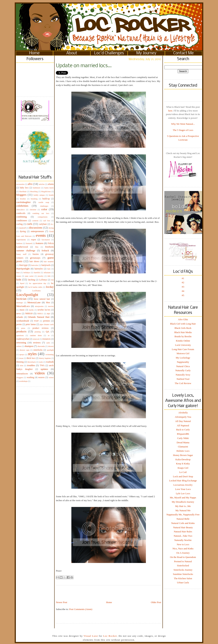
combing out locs (41, 213)
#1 (183, 278)
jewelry (41, 276)
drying (51, 228)
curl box (47, 221)
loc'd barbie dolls (35, 287)
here (170, 111)
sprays (22, 354)
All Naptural (183, 425)
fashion (19, 243)
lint (52, 280)
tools (41, 362)
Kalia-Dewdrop (183, 459)
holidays (27, 273)
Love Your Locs (183, 489)
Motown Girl (183, 353)
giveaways (35, 258)
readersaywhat (23, 339)
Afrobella (183, 413)
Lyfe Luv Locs (183, 493)
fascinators (46, 240)
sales (48, 343)
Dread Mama (183, 442)
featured (29, 243)
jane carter (29, 276)
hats (49, 269)
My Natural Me (183, 510)
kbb (49, 276)
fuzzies (36, 254)
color (44, 209)
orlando (20, 317)
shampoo (29, 346)
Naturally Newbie (183, 540)
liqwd (22, 283)
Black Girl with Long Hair (183, 324)
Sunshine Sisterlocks (183, 574)
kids (19, 279)
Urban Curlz (183, 582)
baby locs (24, 188)
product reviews (40, 328)
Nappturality (183, 362)
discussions (36, 228)
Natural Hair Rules (183, 532)
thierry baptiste (45, 358)
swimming (50, 354)
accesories (20, 184)
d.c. (52, 224)
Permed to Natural (183, 561)
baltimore (37, 188)
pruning (38, 332)
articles (42, 184)
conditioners (22, 221)
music (22, 310)
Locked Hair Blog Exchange (183, 481)
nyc (49, 314)
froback (45, 250)
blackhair (23, 191)
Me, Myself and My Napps (183, 498)
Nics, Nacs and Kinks (183, 548)
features (39, 243)
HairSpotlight (23, 269)
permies (46, 321)
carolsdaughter (24, 202)
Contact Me (184, 53)
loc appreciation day (38, 283)
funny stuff (21, 254)
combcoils (21, 213)
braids (51, 195)
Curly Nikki (183, 438)
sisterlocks (38, 350)
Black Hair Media (183, 332)
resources (46, 339)
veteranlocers (22, 374)
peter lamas (31, 324)
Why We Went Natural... (183, 124)
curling (19, 224)
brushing (34, 199)
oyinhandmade (23, 321)
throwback (31, 362)
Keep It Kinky (183, 464)
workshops (23, 381)
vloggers (20, 377)
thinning (20, 362)
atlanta (51, 184)
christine (33, 210)
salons (19, 346)
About (72, 53)
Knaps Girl (183, 468)
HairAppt (23, 265)
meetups (20, 303)
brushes (23, 199)
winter (51, 377)
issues (19, 276)
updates (44, 369)
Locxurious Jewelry (183, 485)
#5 (183, 295)
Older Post (156, 602)
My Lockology (183, 358)
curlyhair (43, 224)
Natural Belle (183, 519)
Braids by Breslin (183, 336)
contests (35, 221)
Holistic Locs (183, 451)
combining (22, 217)
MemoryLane (34, 302)
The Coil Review (183, 383)
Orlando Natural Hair (39, 317)
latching (31, 280)
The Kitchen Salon (183, 578)
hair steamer (49, 262)
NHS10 (29, 313)
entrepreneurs (37, 231)
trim (22, 366)
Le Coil (183, 472)
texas (21, 358)
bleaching (34, 191)
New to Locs (183, 544)
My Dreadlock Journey (183, 502)
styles (32, 354)
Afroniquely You (183, 417)
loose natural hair (42, 299)
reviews (37, 343)
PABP (36, 321)
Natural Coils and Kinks (183, 523)
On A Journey (183, 553)
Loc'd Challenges (109, 53)
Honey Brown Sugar (183, 455)
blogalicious (46, 191)
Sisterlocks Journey (183, 570)
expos (33, 240)
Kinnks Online (183, 341)
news (19, 314)
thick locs (31, 358)
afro (30, 184)
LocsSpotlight (27, 295)
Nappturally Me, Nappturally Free (183, 515)
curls (29, 224)
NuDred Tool (183, 379)
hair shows (34, 262)
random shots (36, 335)
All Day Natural (183, 421)
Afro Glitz (183, 319)
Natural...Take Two (183, 536)
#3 (183, 287)
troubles (31, 365)
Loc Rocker (110, 636)
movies (51, 306)
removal (36, 339)
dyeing (23, 231)
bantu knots (49, 188)
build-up (46, 199)
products (21, 331)
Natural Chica (183, 366)
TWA (42, 366)
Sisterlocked (183, 565)
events (41, 235)
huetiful (37, 273)
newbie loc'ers (44, 310)
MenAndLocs (23, 306)
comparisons (43, 217)
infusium (47, 273)
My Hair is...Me (183, 506)
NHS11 (40, 314)
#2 (183, 282)
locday (50, 287)
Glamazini (183, 447)
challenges (44, 206)
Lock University (183, 345)
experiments (21, 240)
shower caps (25, 350)
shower (51, 346)
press (23, 328)
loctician (21, 299)
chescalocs (20, 210)
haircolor (35, 265)
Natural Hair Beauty (183, 527)
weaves (41, 377)
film (37, 247)
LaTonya (43, 280)
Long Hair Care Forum (183, 349)
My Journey (146, 53)
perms (19, 324)
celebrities (22, 206)
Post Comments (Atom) (81, 609)
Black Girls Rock (183, 328)
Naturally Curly (183, 370)
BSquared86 (183, 434)
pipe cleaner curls (47, 324)
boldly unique (39, 195)
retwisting (21, 343)
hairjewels (46, 265)
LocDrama (36, 291)
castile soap (44, 202)
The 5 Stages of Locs (183, 130)
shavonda (41, 346)
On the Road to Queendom (183, 557)
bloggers (21, 195)
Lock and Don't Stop (183, 476)
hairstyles (39, 269)
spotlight (50, 350)
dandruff (23, 228)
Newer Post (61, 602)
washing (30, 377)
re (49, 335)
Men (48, 303)
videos (40, 373)
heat (18, 273)
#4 (183, 291)
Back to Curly (183, 430)
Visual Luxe (90, 636)
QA (48, 332)
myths (31, 310)
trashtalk (50, 362)
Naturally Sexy (183, 375)
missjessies (39, 306)
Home (34, 53)
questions (20, 335)
